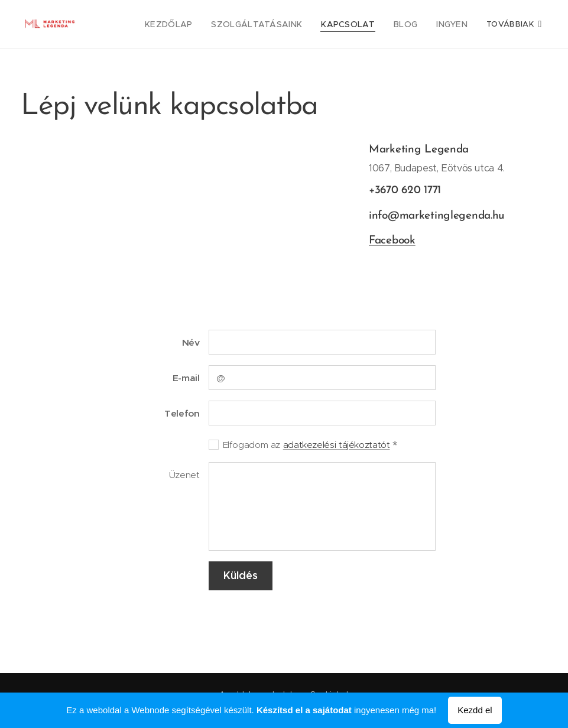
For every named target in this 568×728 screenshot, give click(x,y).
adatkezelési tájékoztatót (337, 445)
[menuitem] (229, 24)
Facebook (392, 241)
